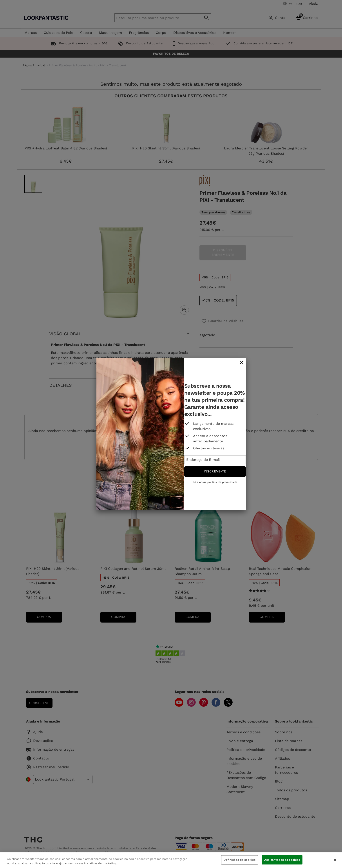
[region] (171, 860)
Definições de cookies (240, 860)
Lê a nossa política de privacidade (215, 482)
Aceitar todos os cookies (282, 860)
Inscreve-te (215, 471)
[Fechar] (335, 860)
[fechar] (241, 363)
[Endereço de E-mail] (215, 460)
